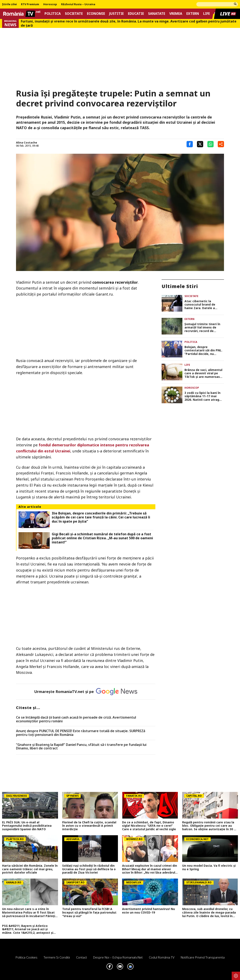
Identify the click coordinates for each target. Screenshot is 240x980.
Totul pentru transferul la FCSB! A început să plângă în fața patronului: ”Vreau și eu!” (89, 913)
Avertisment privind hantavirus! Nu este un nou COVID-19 (148, 911)
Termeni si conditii (57, 957)
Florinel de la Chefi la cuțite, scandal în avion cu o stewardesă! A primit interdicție (89, 826)
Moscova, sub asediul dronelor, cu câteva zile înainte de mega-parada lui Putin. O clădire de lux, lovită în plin (209, 913)
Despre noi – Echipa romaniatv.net (118, 957)
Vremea (176, 14)
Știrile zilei (9, 4)
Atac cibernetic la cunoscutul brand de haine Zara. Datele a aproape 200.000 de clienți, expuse (204, 305)
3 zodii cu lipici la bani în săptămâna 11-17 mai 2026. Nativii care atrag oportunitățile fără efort (203, 396)
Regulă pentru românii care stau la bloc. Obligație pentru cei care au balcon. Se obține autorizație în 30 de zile (210, 826)
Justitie (116, 14)
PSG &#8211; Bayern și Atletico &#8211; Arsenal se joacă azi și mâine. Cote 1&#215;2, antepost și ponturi (28, 929)
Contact (82, 957)
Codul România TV (162, 957)
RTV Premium (30, 4)
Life (207, 14)
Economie (96, 14)
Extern (193, 14)
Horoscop (50, 4)
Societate (74, 14)
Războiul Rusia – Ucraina (78, 4)
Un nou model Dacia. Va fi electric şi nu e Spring (209, 868)
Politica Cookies (27, 957)
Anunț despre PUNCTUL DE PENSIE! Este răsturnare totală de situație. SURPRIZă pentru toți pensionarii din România (81, 733)
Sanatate (157, 14)
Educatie (136, 14)
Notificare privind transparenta (203, 957)
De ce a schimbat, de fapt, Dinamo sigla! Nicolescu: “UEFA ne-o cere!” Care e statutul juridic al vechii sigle (149, 826)
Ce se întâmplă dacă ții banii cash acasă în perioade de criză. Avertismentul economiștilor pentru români (76, 719)
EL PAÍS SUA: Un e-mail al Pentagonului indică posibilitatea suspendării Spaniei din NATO (27, 826)
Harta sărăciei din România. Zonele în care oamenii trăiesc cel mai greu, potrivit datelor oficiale (30, 869)
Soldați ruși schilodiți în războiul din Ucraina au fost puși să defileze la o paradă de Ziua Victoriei (89, 869)
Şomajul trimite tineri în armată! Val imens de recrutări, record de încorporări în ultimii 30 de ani (204, 328)
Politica (53, 14)
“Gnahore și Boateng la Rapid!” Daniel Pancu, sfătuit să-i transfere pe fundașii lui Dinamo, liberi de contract (81, 747)
